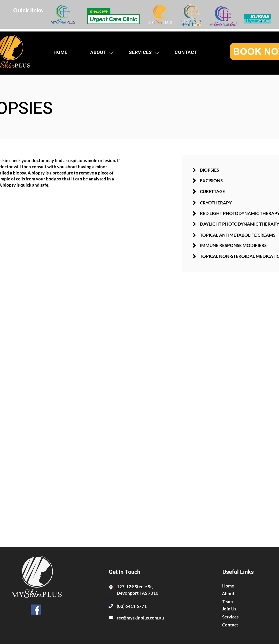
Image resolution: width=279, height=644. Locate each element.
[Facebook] (36, 610)
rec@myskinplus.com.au (140, 618)
